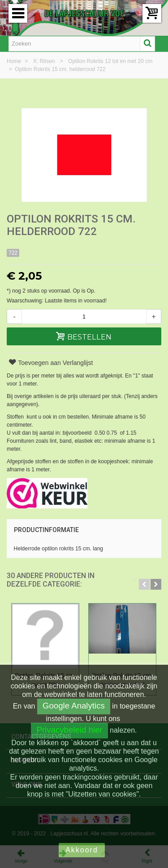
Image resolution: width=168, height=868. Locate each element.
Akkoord (82, 850)
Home (15, 61)
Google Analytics (74, 706)
